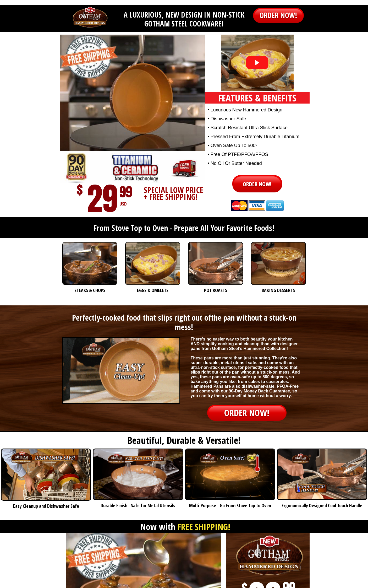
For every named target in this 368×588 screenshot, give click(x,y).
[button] (278, 15)
